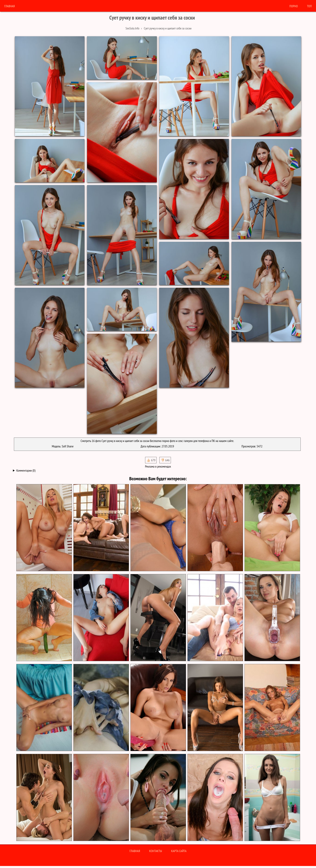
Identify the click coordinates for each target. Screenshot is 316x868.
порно (294, 6)
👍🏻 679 (151, 460)
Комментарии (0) (26, 470)
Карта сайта (179, 851)
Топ (309, 6)
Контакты (156, 851)
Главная (9, 6)
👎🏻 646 (165, 460)
